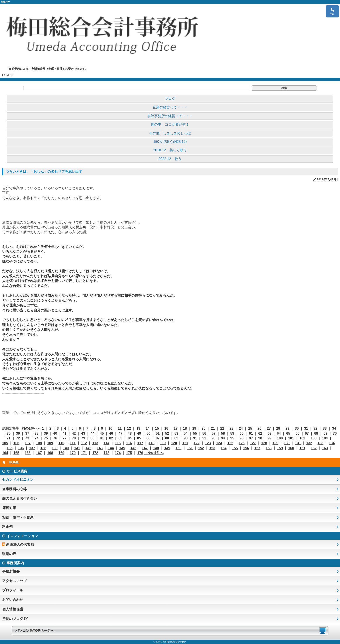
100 (280, 438)
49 (139, 433)
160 (291, 448)
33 (325, 428)
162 (314, 448)
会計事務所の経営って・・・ (170, 116)
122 (197, 443)
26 (259, 428)
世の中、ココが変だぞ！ (170, 124)
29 (287, 428)
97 (251, 438)
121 (185, 443)
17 (176, 428)
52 (167, 433)
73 (27, 438)
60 (242, 433)
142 (88, 448)
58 (223, 433)
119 (163, 443)
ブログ (170, 99)
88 (167, 438)
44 (93, 433)
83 (120, 438)
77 (65, 438)
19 (194, 428)
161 (302, 448)
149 (167, 448)
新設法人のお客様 (20, 544)
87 (158, 438)
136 (21, 448)
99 (270, 438)
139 (55, 448)
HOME (6, 75)
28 (278, 428)
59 (232, 433)
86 (148, 438)
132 (309, 443)
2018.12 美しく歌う (170, 150)
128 (264, 443)
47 (120, 433)
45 (102, 433)
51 (158, 433)
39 (46, 433)
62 (260, 433)
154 (224, 448)
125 (230, 443)
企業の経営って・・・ (170, 107)
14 (148, 428)
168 (50, 453)
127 (253, 443)
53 (176, 433)
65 (288, 433)
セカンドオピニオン (18, 479)
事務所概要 (11, 571)
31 (306, 428)
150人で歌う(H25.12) (170, 142)
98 (260, 438)
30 (297, 428)
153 (212, 448)
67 (307, 433)
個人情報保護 (13, 609)
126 (242, 443)
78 (74, 438)
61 (251, 433)
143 (100, 448)
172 (95, 453)
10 (110, 428)
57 (214, 433)
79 (83, 438)
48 (130, 433)
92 (204, 438)
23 (232, 428)
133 (320, 443)
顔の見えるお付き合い (20, 498)
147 (145, 448)
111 (73, 443)
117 (140, 443)
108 (39, 443)
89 (176, 438)
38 (37, 433)
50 (148, 433)
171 (84, 453)
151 (190, 448)
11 (120, 428)
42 (74, 433)
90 (186, 438)
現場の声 (9, 554)
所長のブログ (13, 619)
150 (179, 448)
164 (5, 453)
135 (9, 448)
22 (222, 428)
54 (186, 433)
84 (130, 438)
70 (335, 433)
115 (118, 443)
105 (5, 443)
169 (61, 453)
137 (32, 448)
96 (242, 438)
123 (208, 443)
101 (291, 438)
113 (95, 443)
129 (276, 443)
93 (214, 438)
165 (16, 453)
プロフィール (13, 590)
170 (73, 453)
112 (84, 443)
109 (50, 443)
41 (65, 433)
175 (129, 453)
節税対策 (9, 508)
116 (129, 443)
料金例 (7, 527)
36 (18, 433)
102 (302, 438)
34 (334, 428)
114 (106, 443)
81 (102, 438)
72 (18, 438)
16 (166, 428)
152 (201, 448)
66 (297, 433)
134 (332, 443)
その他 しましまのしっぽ (170, 133)
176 (140, 453)
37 (27, 433)
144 (111, 448)
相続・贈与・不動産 (18, 517)
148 (156, 448)
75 (46, 438)
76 (55, 438)
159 (280, 448)
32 (315, 428)
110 (61, 443)
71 (9, 438)
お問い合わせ (13, 600)
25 (250, 428)
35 (9, 433)
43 (83, 433)
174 (118, 453)
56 (204, 433)
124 (219, 443)
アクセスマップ (14, 581)
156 (246, 448)
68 (316, 433)
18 (185, 428)
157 (257, 448)
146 (133, 448)
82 (111, 438)
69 (325, 433)
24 (241, 428)
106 (16, 443)
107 (28, 443)
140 (66, 448)
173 (106, 453)
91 (195, 438)
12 (129, 428)
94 (223, 438)
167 (39, 453)
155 (235, 448)
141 (77, 448)
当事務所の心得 (14, 489)
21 (213, 428)
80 (93, 438)
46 (111, 433)
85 (139, 438)
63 (270, 433)
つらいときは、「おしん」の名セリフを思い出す (44, 172)
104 (325, 438)
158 (269, 448)
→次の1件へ (154, 453)
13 (138, 428)
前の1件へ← (31, 428)
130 (287, 443)
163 (325, 448)
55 (195, 433)
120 (174, 443)
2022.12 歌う (170, 159)
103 (314, 438)
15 (157, 428)
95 (232, 438)
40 (55, 433)
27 (269, 428)
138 (43, 448)
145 (122, 448)
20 (204, 428)
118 (152, 443)
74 (37, 438)
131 (298, 443)
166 (28, 453)
